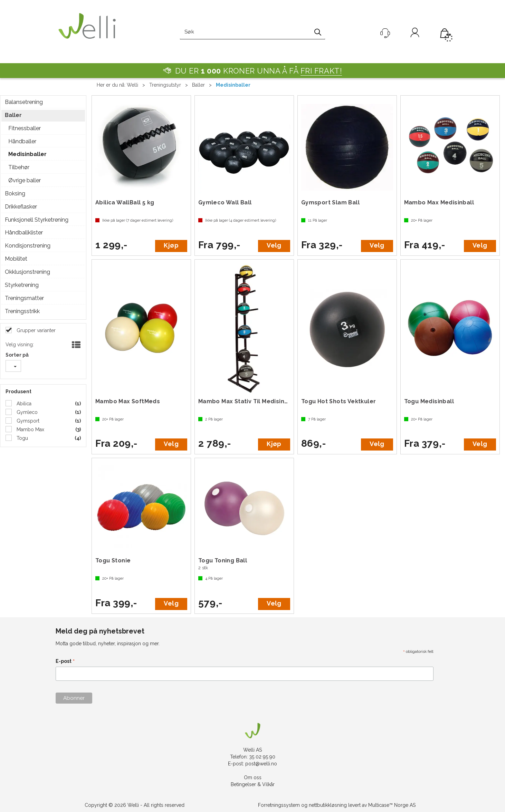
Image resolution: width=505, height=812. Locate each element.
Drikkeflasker (21, 207)
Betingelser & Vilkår (253, 784)
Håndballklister (24, 233)
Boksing (15, 194)
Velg (274, 245)
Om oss (253, 777)
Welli (132, 85)
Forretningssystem (279, 805)
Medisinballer (233, 85)
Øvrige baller (25, 180)
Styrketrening (22, 285)
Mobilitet (16, 259)
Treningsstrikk (22, 311)
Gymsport (27, 421)
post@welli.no (261, 764)
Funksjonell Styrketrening (37, 220)
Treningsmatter (24, 298)
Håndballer (22, 141)
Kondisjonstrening (28, 246)
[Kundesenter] (385, 33)
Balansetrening (24, 102)
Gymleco (26, 412)
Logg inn (415, 34)
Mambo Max (30, 429)
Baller (198, 85)
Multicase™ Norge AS (392, 805)
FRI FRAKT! (321, 71)
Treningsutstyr (165, 85)
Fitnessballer (25, 128)
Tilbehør (19, 167)
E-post (65, 662)
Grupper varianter (35, 330)
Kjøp (171, 245)
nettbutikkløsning (328, 805)
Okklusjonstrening (27, 272)
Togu (22, 438)
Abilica (23, 404)
